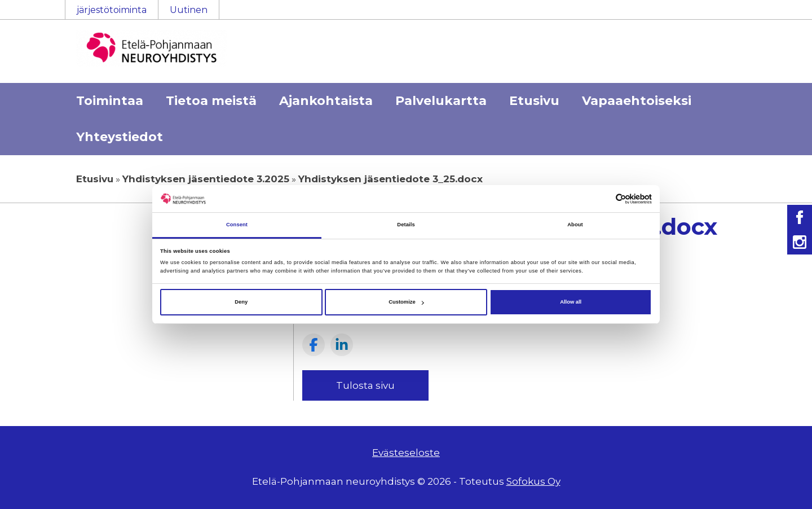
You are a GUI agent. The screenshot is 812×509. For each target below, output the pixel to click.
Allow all (571, 302)
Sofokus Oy (533, 481)
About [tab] (575, 225)
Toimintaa (110, 101)
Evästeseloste (406, 453)
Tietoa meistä (211, 101)
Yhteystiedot (120, 137)
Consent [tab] (237, 225)
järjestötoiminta (112, 10)
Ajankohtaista (326, 101)
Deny (241, 302)
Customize (406, 302)
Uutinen (189, 10)
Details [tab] (406, 225)
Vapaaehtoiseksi (637, 101)
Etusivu (534, 101)
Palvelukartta (441, 101)
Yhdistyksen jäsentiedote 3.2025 (206, 179)
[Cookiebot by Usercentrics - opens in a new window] (603, 199)
